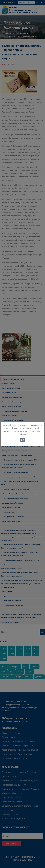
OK (22, 440)
